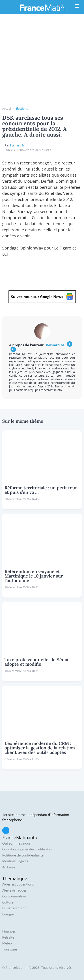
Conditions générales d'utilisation (28, 849)
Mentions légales (15, 861)
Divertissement (14, 908)
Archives (9, 867)
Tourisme (10, 949)
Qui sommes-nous (16, 843)
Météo (7, 943)
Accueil (7, 108)
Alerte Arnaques (14, 890)
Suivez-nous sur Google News (42, 297)
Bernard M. (18, 145)
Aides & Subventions (18, 884)
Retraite (8, 937)
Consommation (14, 896)
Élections (22, 108)
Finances (9, 931)
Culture (8, 902)
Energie (8, 914)
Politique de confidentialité (23, 855)
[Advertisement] (42, 62)
